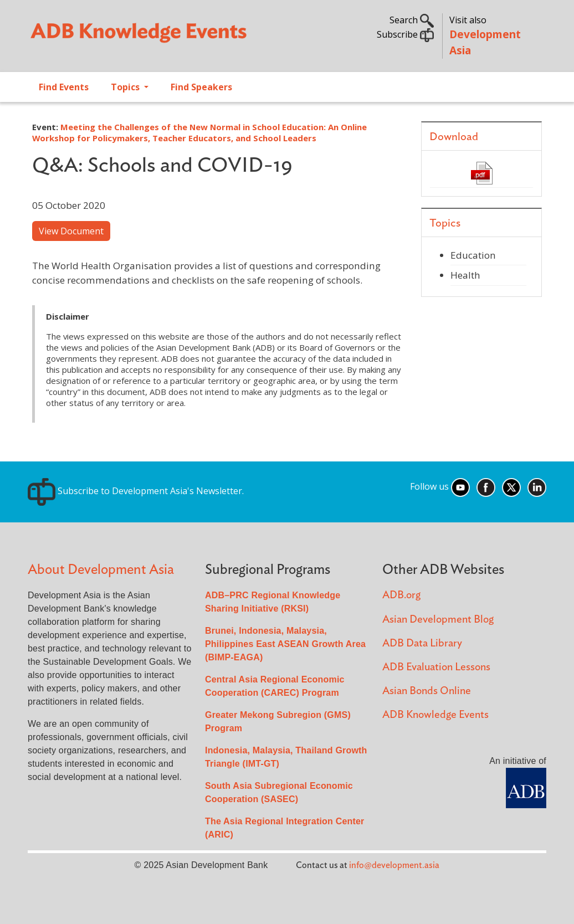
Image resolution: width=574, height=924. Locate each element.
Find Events (64, 87)
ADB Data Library (422, 643)
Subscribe (405, 34)
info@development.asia (394, 865)
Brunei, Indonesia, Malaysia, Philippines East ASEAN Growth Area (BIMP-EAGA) (285, 644)
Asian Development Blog (438, 620)
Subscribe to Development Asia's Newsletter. (136, 491)
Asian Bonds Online (427, 691)
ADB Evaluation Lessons (436, 667)
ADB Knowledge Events (435, 715)
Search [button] (412, 20)
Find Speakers (201, 87)
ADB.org (401, 595)
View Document (71, 231)
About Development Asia (101, 570)
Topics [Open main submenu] (126, 87)
